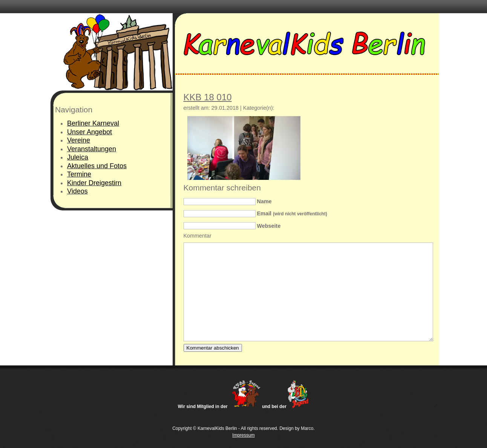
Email (292, 213)
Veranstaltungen (92, 149)
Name (264, 201)
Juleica (78, 157)
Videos (77, 191)
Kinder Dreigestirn (94, 183)
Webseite (269, 226)
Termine (79, 174)
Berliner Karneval (93, 123)
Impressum (243, 435)
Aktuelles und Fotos (97, 166)
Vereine (79, 140)
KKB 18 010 (208, 97)
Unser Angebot (90, 132)
